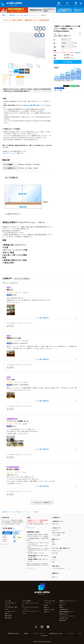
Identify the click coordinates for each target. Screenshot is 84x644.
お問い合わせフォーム (8, 153)
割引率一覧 (78, 53)
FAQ (53, 562)
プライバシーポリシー (39, 633)
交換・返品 (55, 553)
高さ (55, 47)
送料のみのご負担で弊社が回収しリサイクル (35, 105)
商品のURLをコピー (59, 88)
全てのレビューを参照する (22, 279)
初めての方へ (55, 524)
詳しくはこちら (5, 544)
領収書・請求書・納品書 (58, 533)
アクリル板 (20, 15)
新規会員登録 (63, 620)
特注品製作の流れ (64, 609)
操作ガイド (55, 577)
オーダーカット (48, 603)
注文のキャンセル (57, 551)
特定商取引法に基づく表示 (56, 633)
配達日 (54, 544)
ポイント (54, 560)
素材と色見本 (8, 618)
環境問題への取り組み (13, 633)
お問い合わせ (44, 636)
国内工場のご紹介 (64, 618)
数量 (55, 51)
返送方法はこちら (64, 614)
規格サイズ (47, 607)
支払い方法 (55, 530)
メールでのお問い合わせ (58, 569)
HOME (13, 15)
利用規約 (26, 633)
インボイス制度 (56, 535)
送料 (53, 542)
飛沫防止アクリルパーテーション (32, 15)
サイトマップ (71, 633)
